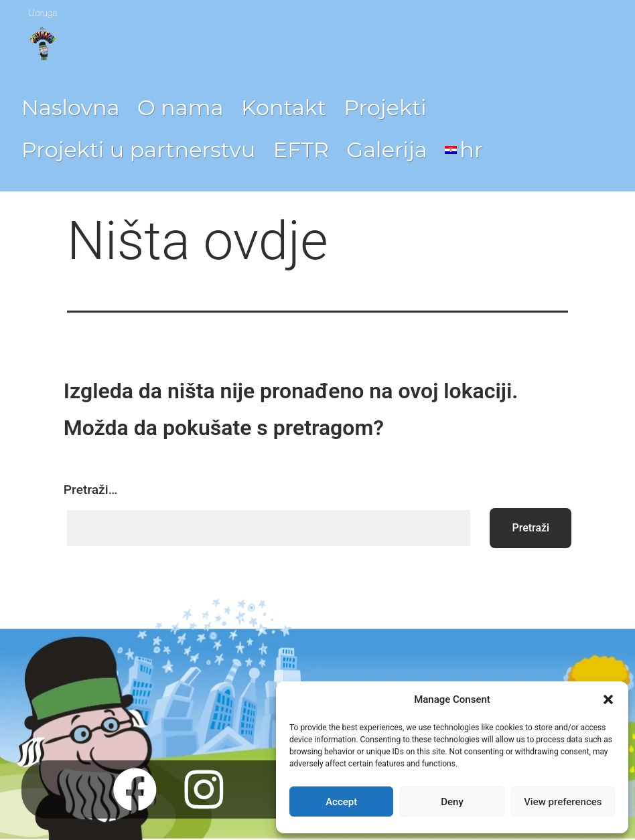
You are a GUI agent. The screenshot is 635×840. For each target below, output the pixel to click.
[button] (608, 699)
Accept (341, 802)
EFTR (301, 150)
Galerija (386, 150)
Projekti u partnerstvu (138, 150)
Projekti (385, 107)
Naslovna (71, 107)
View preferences (563, 802)
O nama (181, 107)
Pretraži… (90, 490)
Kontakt (284, 107)
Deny (452, 802)
